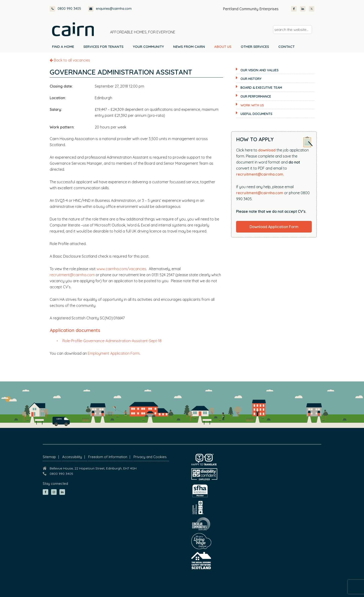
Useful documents (256, 114)
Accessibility (72, 457)
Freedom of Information (108, 457)
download (267, 150)
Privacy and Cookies (150, 457)
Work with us (252, 105)
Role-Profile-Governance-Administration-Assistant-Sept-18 (112, 341)
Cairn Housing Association (73, 29)
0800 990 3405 (65, 9)
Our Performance (256, 96)
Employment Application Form (114, 353)
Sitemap (49, 457)
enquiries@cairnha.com (110, 9)
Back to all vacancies (70, 60)
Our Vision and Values (260, 70)
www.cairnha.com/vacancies (121, 269)
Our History (251, 79)
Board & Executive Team (261, 88)
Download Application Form (274, 227)
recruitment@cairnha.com (72, 275)
